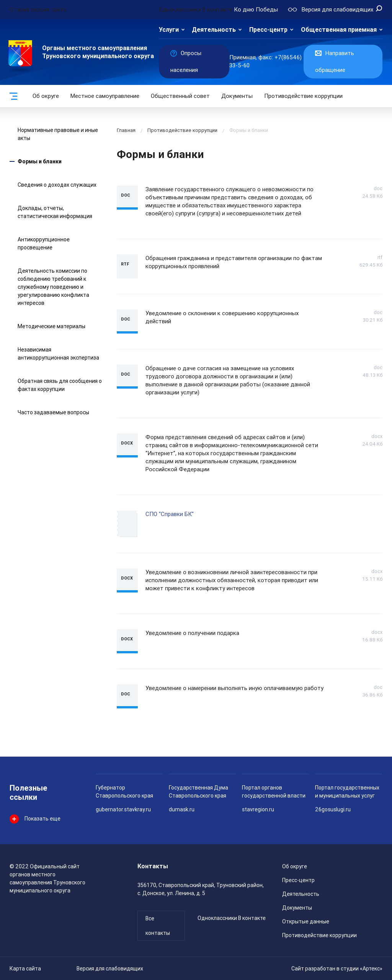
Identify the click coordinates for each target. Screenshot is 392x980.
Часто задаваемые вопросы (53, 412)
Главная (126, 130)
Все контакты (158, 926)
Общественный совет (180, 96)
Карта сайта (25, 969)
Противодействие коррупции (303, 96)
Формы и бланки (40, 161)
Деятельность (214, 30)
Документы (237, 96)
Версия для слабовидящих (110, 969)
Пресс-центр (268, 30)
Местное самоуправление (105, 96)
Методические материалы (51, 326)
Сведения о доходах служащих (57, 185)
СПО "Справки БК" (170, 514)
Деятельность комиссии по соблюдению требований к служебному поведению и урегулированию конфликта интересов (53, 287)
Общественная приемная (339, 30)
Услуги (169, 30)
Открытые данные (306, 921)
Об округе (46, 96)
